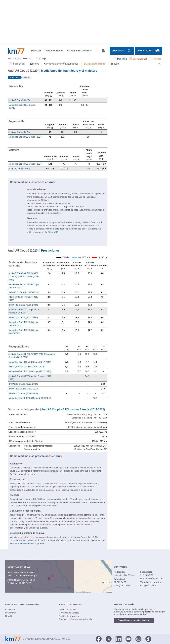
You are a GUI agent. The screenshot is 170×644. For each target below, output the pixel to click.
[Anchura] (61, 91)
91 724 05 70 (29, 580)
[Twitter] (109, 639)
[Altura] (73, 91)
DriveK (9, 616)
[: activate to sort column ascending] (99, 91)
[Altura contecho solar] (85, 91)
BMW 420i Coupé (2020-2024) (23, 305)
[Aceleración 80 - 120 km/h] (63, 265)
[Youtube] (128, 639)
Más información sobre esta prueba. (27, 544)
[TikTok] (148, 639)
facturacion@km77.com (152, 578)
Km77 (16, 51)
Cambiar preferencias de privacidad (76, 619)
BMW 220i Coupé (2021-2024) (23, 318)
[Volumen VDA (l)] (101, 155)
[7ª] (95, 348)
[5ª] (79, 348)
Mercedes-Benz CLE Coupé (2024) (25, 137)
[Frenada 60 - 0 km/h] (77, 265)
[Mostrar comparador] (149, 51)
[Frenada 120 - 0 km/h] (90, 265)
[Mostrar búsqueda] (122, 51)
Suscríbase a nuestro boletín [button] (134, 620)
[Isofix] (101, 124)
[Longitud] (48, 91)
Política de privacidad (69, 616)
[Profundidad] (50, 155)
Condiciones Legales (69, 613)
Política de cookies (68, 610)
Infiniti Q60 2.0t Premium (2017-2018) (27, 367)
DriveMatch (11, 613)
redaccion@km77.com (125, 575)
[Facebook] (99, 639)
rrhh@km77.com (148, 586)
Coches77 (10, 610)
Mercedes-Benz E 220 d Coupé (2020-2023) (30, 398)
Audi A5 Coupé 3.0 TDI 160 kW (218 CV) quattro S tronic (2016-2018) (24, 276)
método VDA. (53, 232)
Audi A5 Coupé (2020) (19, 100)
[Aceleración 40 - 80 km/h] (49, 265)
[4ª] (66, 348)
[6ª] (87, 348)
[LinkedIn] (119, 639)
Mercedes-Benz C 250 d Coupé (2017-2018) (30, 362)
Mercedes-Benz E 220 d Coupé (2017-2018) (30, 371)
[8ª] (103, 348)
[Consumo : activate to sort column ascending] (102, 265)
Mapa (34, 576)
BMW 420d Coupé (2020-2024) (23, 292)
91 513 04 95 (25, 583)
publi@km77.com (122, 586)
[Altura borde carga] (89, 155)
